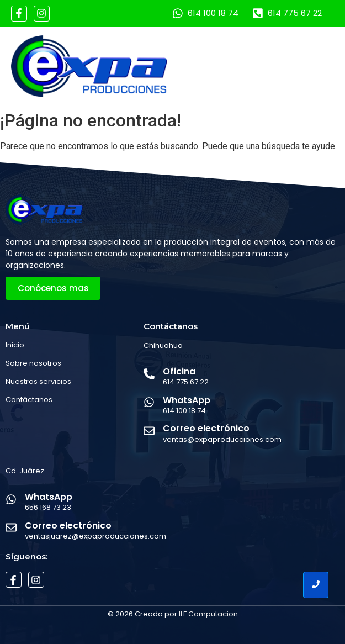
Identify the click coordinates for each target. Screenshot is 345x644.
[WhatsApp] (149, 403)
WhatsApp (187, 400)
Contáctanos (29, 400)
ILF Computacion (208, 614)
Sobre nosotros (33, 363)
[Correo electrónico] (149, 432)
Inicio (15, 345)
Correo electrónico (206, 428)
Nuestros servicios (38, 381)
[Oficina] (149, 375)
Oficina (179, 371)
